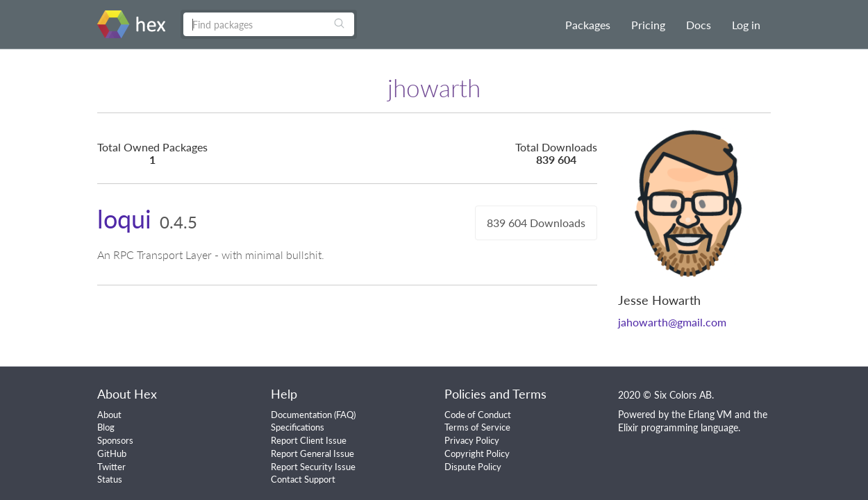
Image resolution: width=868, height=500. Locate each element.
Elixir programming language (678, 427)
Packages (588, 25)
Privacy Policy (472, 440)
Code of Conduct (478, 415)
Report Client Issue (309, 440)
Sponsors (115, 440)
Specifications (298, 427)
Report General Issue (312, 453)
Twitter (111, 467)
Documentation (301, 415)
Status (110, 479)
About (109, 415)
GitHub (112, 453)
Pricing (648, 25)
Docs (699, 25)
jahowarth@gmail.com (672, 322)
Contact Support (303, 479)
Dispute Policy (473, 467)
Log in (746, 25)
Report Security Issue (313, 467)
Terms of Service (477, 427)
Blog (106, 427)
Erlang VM (710, 414)
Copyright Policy (477, 453)
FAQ (345, 415)
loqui (124, 219)
